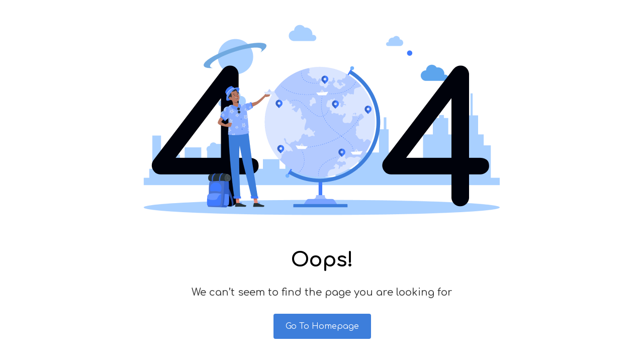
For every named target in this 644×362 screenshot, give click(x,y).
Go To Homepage (322, 326)
